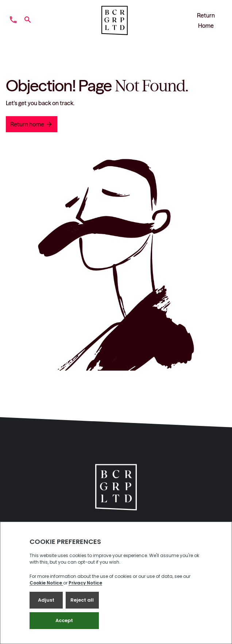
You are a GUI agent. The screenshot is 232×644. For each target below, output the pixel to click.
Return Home (206, 20)
